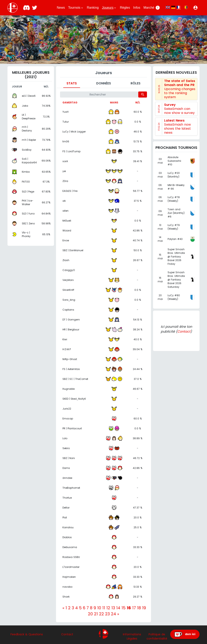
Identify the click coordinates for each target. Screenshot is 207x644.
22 (101, 614)
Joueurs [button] (109, 8)
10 (99, 608)
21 (96, 614)
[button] (195, 8)
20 (90, 614)
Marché (152, 8)
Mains (114, 102)
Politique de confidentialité (157, 636)
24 (114, 614)
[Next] (118, 614)
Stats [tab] (72, 83)
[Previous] (63, 608)
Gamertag (70, 102)
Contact (184, 331)
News (61, 8)
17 (134, 608)
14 (118, 608)
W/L (138, 102)
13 (113, 608)
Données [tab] (104, 83)
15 (124, 608)
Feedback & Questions (27, 634)
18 (139, 608)
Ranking (93, 8)
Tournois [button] (76, 8)
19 (144, 608)
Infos (137, 8)
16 (129, 608)
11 (104, 608)
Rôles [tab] (136, 83)
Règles (125, 8)
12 (108, 608)
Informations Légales (132, 636)
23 (107, 614)
